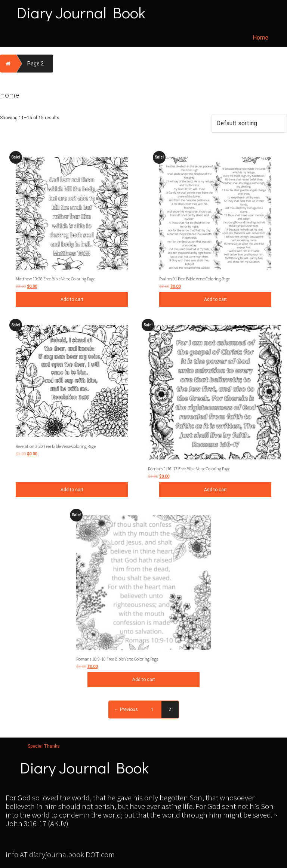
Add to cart (72, 299)
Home (260, 38)
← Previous (126, 710)
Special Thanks (44, 746)
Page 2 (36, 64)
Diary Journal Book (81, 12)
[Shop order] (249, 123)
